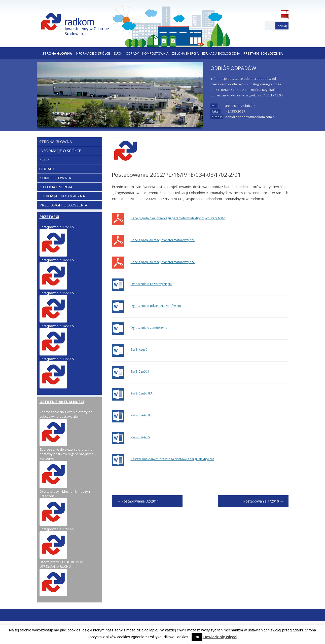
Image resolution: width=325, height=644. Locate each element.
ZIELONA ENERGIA (185, 53)
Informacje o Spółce (93, 53)
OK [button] (197, 637)
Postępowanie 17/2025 (57, 227)
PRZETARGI (49, 217)
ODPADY (132, 53)
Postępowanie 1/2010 (263, 501)
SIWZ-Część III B (141, 415)
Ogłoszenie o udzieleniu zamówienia (156, 306)
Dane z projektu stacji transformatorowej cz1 (163, 240)
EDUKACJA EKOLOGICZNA (221, 53)
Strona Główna (57, 53)
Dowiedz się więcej (220, 637)
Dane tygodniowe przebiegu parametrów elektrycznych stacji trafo (178, 218)
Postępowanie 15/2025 (57, 293)
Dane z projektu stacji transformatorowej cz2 (163, 262)
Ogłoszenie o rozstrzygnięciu (151, 284)
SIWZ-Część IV (140, 437)
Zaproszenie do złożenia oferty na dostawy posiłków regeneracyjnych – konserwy (68, 454)
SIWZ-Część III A (141, 393)
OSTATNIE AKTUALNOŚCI (62, 402)
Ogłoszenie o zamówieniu (149, 328)
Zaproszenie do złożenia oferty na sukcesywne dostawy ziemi (66, 414)
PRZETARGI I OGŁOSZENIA (263, 53)
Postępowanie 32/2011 (138, 501)
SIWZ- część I (139, 350)
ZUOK (118, 53)
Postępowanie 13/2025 (57, 359)
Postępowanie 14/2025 (57, 326)
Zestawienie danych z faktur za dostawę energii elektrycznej (173, 459)
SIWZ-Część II (140, 371)
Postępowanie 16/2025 (57, 260)
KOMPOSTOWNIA (155, 53)
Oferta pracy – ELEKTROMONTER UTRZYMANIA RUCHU (64, 564)
